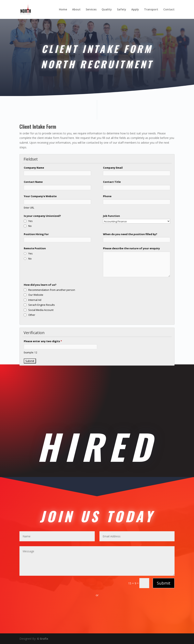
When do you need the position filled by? (130, 234)
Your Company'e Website (40, 196)
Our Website (36, 295)
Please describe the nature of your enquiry (131, 248)
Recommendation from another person (52, 290)
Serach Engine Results (42, 305)
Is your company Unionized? (42, 216)
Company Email (113, 168)
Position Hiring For (36, 234)
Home (63, 10)
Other (32, 315)
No (30, 226)
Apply (135, 10)
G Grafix (42, 639)
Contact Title (112, 182)
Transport (151, 10)
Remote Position (35, 248)
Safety (122, 10)
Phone (107, 196)
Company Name (34, 168)
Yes (30, 221)
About (76, 10)
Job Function (111, 216)
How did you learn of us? (40, 285)
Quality (107, 10)
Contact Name (33, 182)
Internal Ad (35, 300)
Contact (169, 10)
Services (91, 10)
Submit (164, 583)
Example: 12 (30, 352)
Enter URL (29, 208)
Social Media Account (41, 310)
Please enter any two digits (43, 341)
